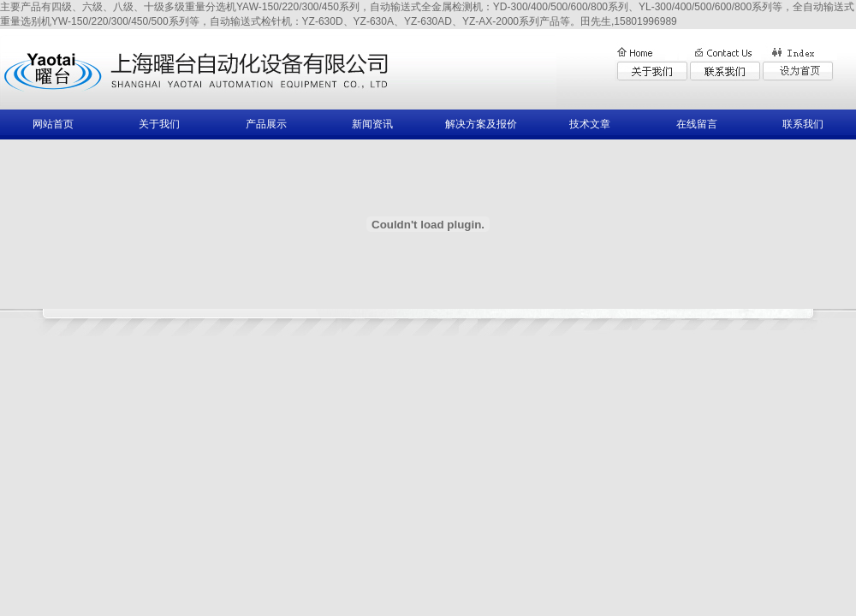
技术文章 (590, 124)
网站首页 (53, 124)
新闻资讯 (372, 124)
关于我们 (159, 124)
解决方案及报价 (481, 124)
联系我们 (803, 124)
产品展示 (266, 124)
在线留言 (697, 124)
